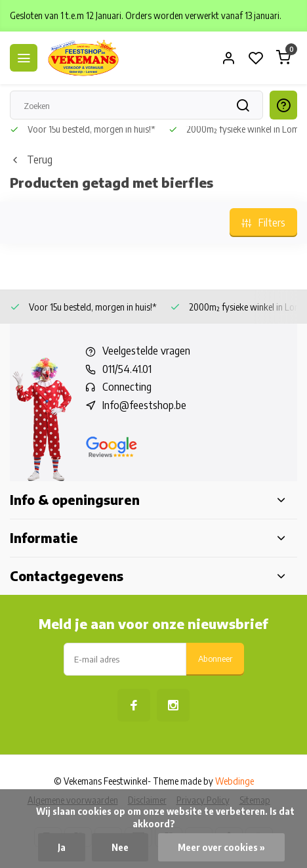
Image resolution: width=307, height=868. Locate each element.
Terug (31, 160)
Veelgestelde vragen (146, 351)
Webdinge (235, 781)
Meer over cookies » (221, 847)
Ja (62, 847)
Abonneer (215, 658)
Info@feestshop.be (144, 405)
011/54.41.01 (127, 369)
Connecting (127, 387)
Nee (120, 847)
